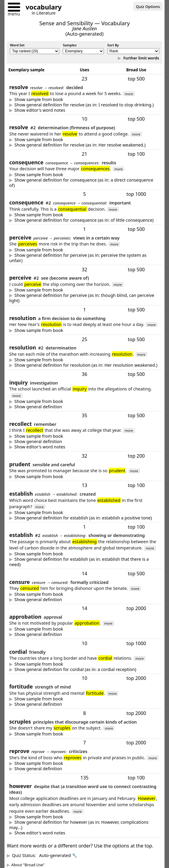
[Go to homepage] (41, 8)
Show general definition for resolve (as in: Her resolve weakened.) (80, 145)
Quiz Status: (45, 855)
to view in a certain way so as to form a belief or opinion (84, 258)
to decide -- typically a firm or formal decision (84, 105)
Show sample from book (39, 100)
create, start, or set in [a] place (84, 518)
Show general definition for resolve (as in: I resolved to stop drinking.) (84, 105)
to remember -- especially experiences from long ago (84, 442)
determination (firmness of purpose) (84, 365)
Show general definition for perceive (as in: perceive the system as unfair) (78, 258)
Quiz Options (148, 7)
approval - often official (84, 634)
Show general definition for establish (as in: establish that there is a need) (79, 562)
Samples (70, 45)
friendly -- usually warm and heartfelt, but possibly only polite (84, 669)
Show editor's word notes (40, 110)
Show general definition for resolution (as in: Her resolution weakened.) (86, 365)
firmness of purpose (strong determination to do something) (84, 145)
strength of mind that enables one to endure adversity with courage (84, 704)
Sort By (113, 45)
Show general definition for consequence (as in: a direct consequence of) (81, 183)
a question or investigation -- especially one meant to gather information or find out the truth (84, 407)
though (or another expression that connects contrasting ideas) (84, 825)
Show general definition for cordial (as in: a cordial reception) (75, 669)
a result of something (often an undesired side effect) (84, 183)
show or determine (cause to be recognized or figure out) (84, 562)
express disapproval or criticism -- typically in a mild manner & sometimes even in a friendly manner (84, 769)
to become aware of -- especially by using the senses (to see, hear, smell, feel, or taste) (84, 298)
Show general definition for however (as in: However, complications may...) (79, 825)
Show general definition (38, 407)
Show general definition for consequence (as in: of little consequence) (84, 220)
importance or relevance (84, 220)
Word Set (17, 45)
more (129, 94)
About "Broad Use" (28, 865)
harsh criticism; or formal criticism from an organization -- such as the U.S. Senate (84, 600)
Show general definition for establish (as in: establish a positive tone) (83, 518)
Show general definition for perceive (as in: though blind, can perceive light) (82, 298)
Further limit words (141, 58)
